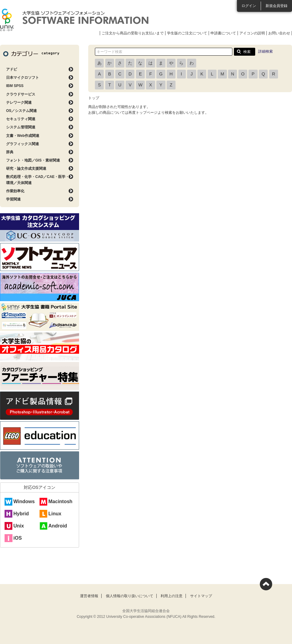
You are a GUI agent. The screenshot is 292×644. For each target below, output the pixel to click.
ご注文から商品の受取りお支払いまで (133, 33)
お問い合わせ (279, 33)
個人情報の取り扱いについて (130, 596)
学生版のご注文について (187, 33)
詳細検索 (266, 51)
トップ (94, 98)
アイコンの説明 (252, 33)
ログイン (249, 6)
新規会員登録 (276, 6)
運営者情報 (89, 596)
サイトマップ (201, 596)
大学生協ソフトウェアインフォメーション (74, 20)
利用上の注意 (172, 596)
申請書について (223, 33)
